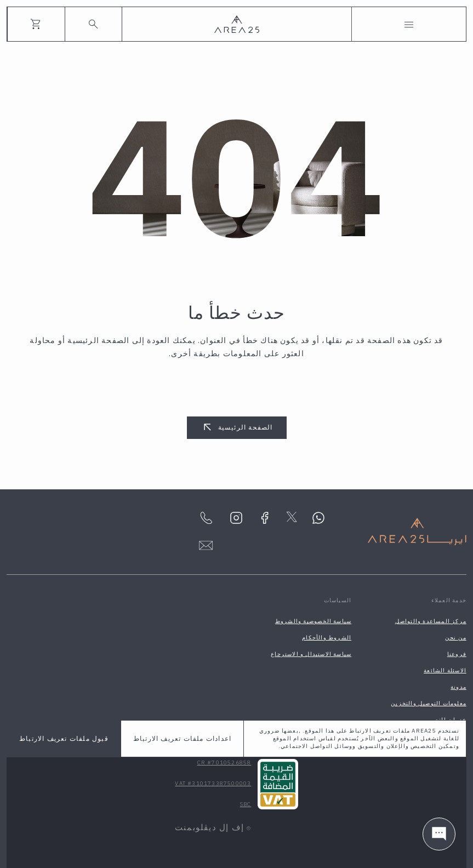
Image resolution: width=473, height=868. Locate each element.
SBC (246, 804)
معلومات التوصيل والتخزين (429, 703)
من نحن (456, 638)
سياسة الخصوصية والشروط (313, 621)
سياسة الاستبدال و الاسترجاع (311, 654)
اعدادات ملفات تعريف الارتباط (182, 738)
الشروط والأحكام (327, 638)
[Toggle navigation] (409, 24)
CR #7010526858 (224, 763)
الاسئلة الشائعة (445, 670)
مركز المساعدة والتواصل (431, 621)
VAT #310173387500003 (213, 783)
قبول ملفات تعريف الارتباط (64, 738)
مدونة (458, 687)
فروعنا (457, 654)
